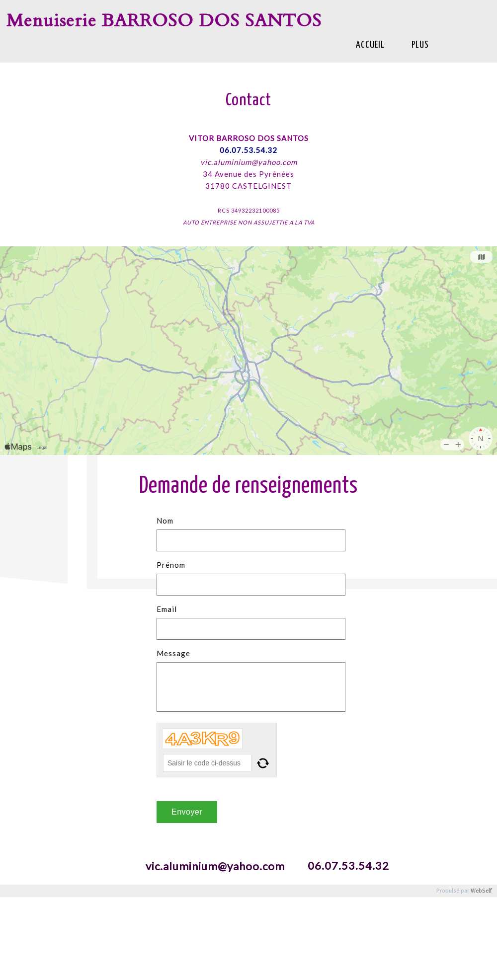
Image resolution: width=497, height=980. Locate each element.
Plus (420, 45)
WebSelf (481, 891)
